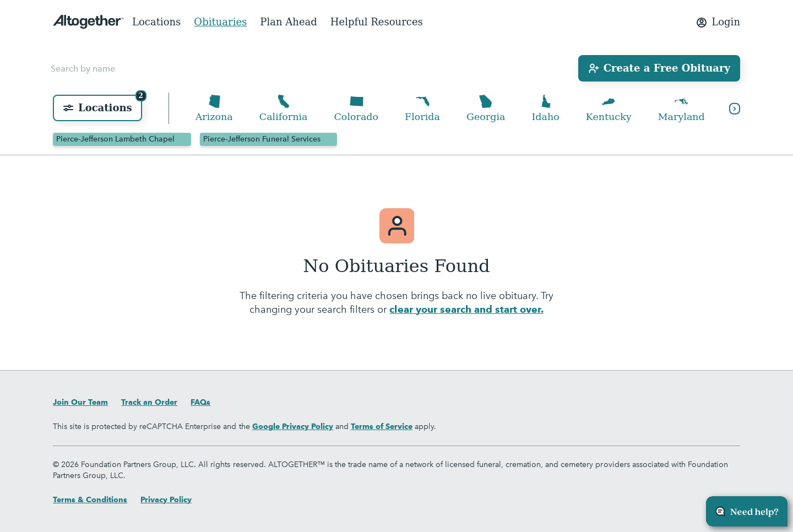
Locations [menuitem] (156, 22)
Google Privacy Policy (293, 426)
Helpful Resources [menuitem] (377, 22)
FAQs (200, 402)
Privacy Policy (166, 500)
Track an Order (149, 402)
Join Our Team (80, 402)
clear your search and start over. (466, 310)
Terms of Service (382, 426)
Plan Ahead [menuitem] (289, 22)
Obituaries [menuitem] (220, 22)
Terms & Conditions (90, 500)
